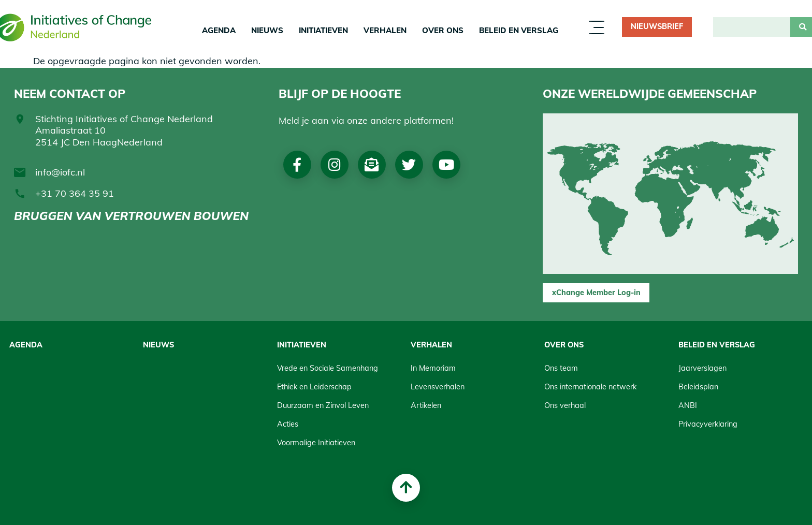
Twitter (409, 164)
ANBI (688, 405)
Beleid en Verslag (519, 30)
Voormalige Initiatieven (316, 443)
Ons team (561, 368)
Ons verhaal (565, 405)
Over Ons (443, 30)
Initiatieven (323, 30)
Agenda (219, 30)
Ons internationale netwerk (590, 387)
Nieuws (267, 30)
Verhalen (385, 30)
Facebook (297, 164)
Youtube (446, 164)
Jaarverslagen (702, 368)
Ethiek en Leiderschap (314, 387)
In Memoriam (433, 368)
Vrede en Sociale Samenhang (328, 368)
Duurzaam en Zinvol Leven (323, 405)
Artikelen (426, 405)
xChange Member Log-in (596, 293)
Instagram (335, 164)
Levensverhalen (438, 387)
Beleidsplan (698, 387)
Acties (288, 424)
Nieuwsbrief (657, 26)
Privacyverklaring (708, 424)
